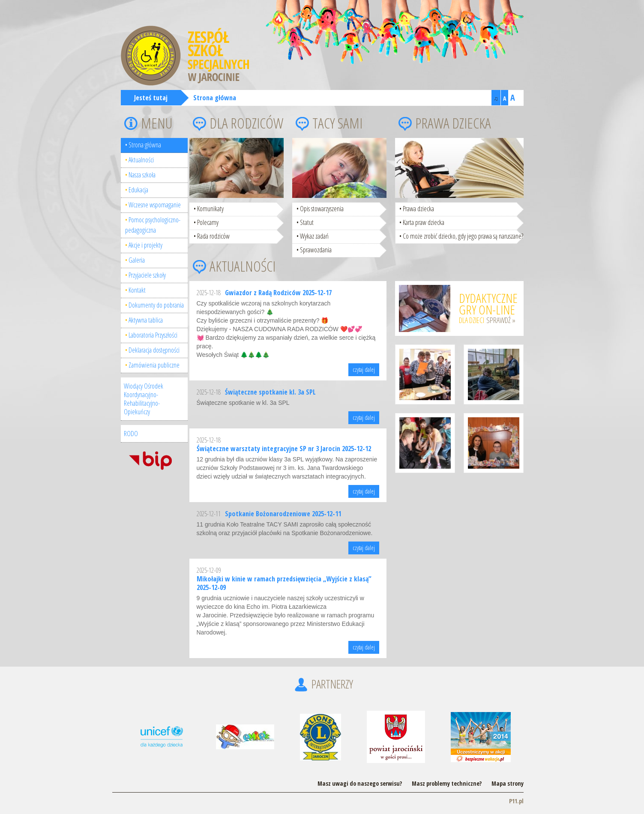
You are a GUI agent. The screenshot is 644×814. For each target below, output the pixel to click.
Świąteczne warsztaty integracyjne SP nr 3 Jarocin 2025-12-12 (284, 449)
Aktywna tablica (146, 320)
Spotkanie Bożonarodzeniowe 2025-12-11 (283, 514)
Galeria (137, 260)
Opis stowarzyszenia (322, 209)
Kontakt (137, 290)
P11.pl (516, 801)
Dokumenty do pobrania (156, 305)
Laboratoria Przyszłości (153, 335)
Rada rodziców (213, 236)
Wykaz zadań (314, 236)
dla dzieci (488, 307)
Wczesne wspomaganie (155, 205)
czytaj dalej (364, 370)
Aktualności (141, 160)
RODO (131, 434)
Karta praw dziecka (424, 222)
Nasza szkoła (142, 175)
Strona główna (215, 98)
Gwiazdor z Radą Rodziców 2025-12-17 (278, 293)
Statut (307, 222)
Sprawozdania (316, 250)
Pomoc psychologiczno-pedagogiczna (153, 225)
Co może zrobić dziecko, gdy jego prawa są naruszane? (463, 236)
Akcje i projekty (145, 245)
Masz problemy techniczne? (447, 783)
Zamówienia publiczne (154, 365)
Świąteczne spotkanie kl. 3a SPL (270, 392)
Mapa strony (508, 783)
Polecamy (208, 222)
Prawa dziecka (418, 209)
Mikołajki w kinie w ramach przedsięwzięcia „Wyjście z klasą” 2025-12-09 (284, 583)
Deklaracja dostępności (154, 350)
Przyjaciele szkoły (147, 275)
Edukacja (138, 190)
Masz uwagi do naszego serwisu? (360, 783)
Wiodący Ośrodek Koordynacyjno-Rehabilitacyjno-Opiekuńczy (144, 399)
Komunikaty (210, 209)
